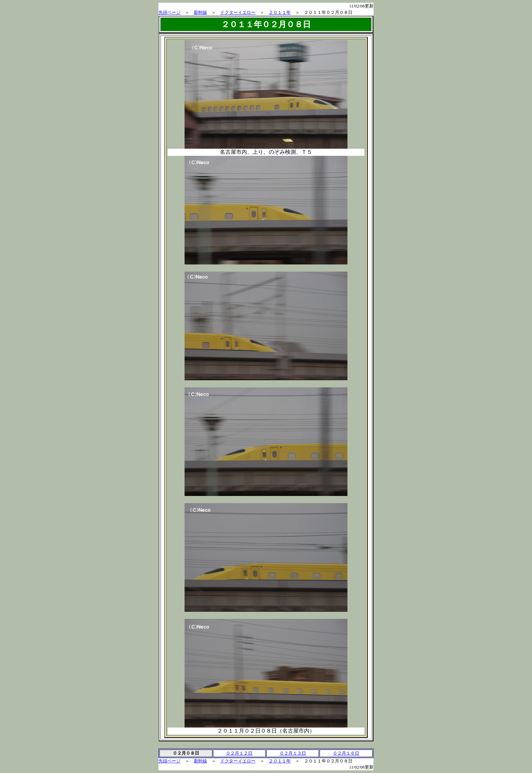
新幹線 (200, 12)
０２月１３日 (293, 753)
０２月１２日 (239, 753)
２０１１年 (280, 12)
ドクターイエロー (238, 12)
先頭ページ (169, 12)
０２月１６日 (346, 753)
